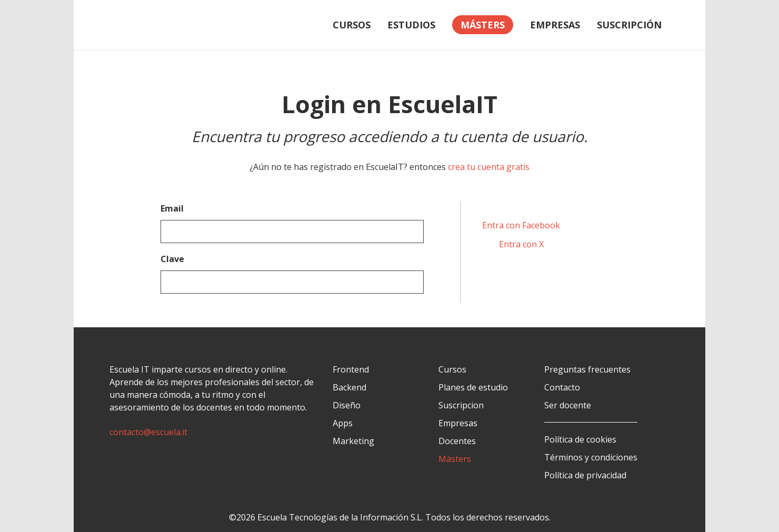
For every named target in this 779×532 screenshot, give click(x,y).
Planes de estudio (473, 387)
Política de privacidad (585, 475)
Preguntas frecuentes (587, 369)
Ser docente (568, 405)
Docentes (457, 441)
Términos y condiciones (591, 457)
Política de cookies (580, 439)
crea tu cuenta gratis (489, 167)
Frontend (351, 369)
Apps (343, 423)
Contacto (562, 387)
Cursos (352, 25)
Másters (455, 459)
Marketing (353, 441)
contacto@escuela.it (148, 432)
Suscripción (629, 25)
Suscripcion (461, 405)
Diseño (347, 405)
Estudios (411, 25)
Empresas (555, 25)
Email (172, 208)
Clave (172, 259)
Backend (349, 387)
